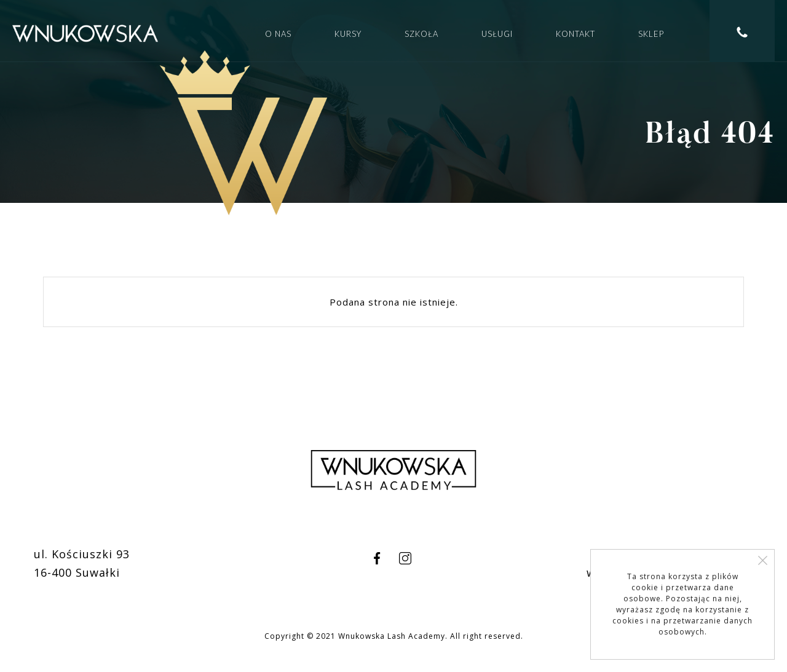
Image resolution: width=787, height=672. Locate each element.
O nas (278, 34)
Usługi (497, 34)
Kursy (348, 34)
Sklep (651, 34)
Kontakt (575, 34)
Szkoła (421, 34)
